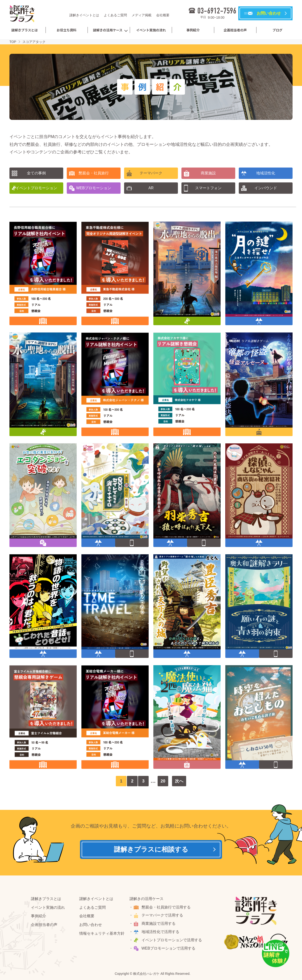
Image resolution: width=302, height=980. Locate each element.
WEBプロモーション (94, 188)
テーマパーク (151, 173)
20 (163, 781)
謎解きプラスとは (25, 30)
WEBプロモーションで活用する (168, 948)
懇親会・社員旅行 (94, 173)
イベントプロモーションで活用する (172, 940)
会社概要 (163, 15)
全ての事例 (36, 173)
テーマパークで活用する (162, 915)
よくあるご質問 (115, 15)
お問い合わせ (91, 925)
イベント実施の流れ (151, 30)
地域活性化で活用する (160, 932)
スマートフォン (208, 188)
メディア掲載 (142, 15)
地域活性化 (266, 173)
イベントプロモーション (36, 188)
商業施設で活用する (159, 923)
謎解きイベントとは (84, 15)
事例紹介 (193, 30)
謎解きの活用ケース (108, 30)
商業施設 (208, 173)
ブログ (277, 30)
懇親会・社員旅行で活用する (166, 907)
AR (151, 188)
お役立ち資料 (67, 30)
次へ (179, 781)
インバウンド (266, 188)
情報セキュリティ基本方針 (102, 933)
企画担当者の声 (235, 30)
